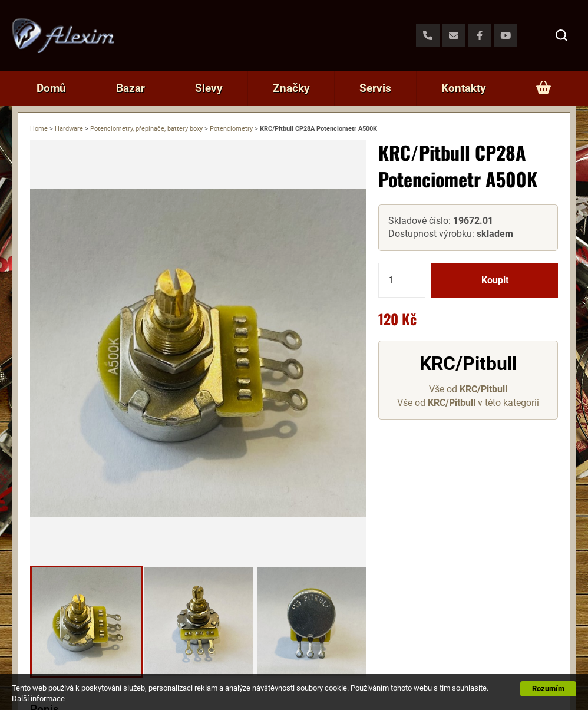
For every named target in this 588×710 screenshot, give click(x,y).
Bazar (131, 88)
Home (39, 129)
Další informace (38, 699)
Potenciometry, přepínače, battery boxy (146, 129)
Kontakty (464, 88)
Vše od (468, 389)
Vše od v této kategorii (468, 403)
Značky (291, 88)
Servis (375, 88)
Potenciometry (231, 129)
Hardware (69, 129)
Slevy (209, 88)
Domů (51, 88)
